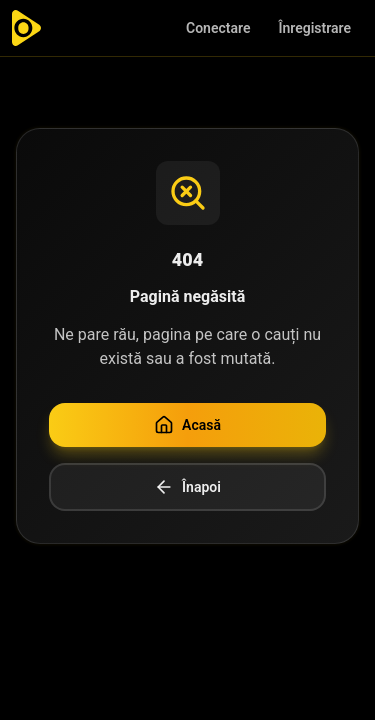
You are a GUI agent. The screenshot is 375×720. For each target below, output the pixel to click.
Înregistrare (314, 28)
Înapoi (187, 487)
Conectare (218, 28)
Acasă (187, 425)
